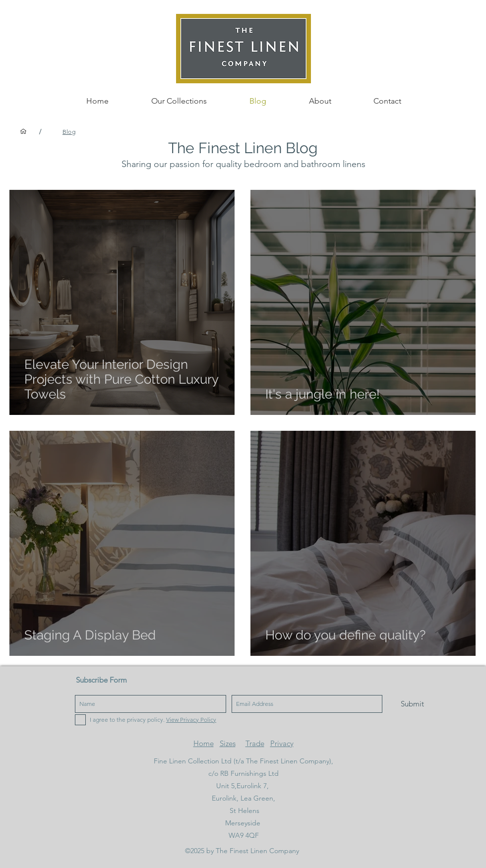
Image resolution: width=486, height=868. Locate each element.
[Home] (23, 131)
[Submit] (412, 704)
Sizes (228, 743)
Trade (255, 743)
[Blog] (69, 131)
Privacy (282, 743)
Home (204, 743)
